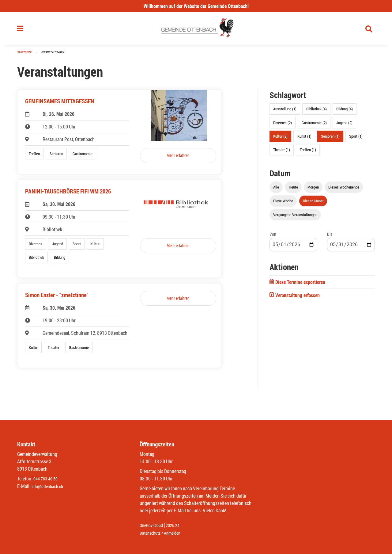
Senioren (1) (330, 139)
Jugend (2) (344, 125)
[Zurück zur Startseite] (196, 30)
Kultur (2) (280, 139)
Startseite (25, 55)
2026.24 (177, 526)
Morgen (313, 189)
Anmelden (177, 533)
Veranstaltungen (55, 55)
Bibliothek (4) (317, 112)
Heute (293, 189)
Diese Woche (283, 204)
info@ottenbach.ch (50, 486)
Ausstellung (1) (285, 112)
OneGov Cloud (153, 526)
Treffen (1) (308, 152)
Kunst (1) (304, 139)
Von (273, 237)
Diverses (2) (283, 125)
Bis (330, 237)
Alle (276, 189)
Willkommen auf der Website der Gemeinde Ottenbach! (196, 6)
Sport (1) (356, 139)
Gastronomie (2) (314, 125)
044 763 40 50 (47, 479)
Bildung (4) (345, 112)
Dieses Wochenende (344, 189)
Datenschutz (152, 533)
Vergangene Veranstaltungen (295, 217)
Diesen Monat (313, 204)
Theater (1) (282, 152)
